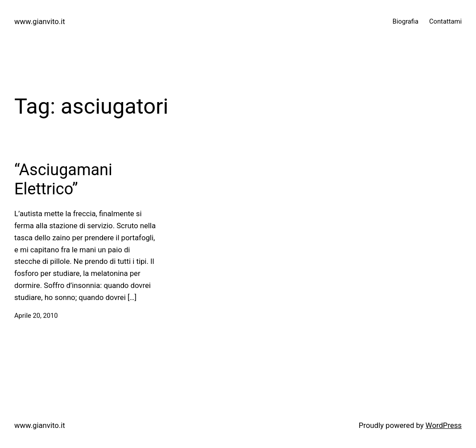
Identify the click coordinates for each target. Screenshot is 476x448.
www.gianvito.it (40, 21)
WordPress (444, 425)
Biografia (406, 21)
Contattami (445, 21)
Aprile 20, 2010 (36, 316)
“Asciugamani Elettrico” (63, 179)
